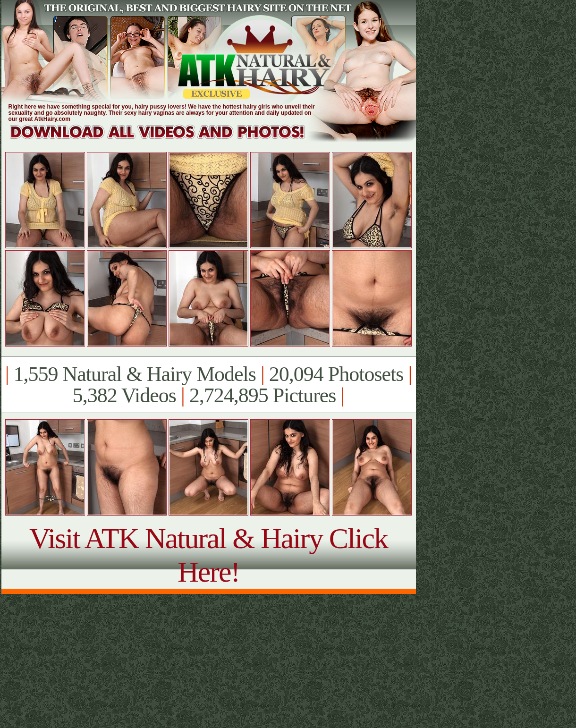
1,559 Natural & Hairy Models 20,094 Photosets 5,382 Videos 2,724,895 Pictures (208, 385)
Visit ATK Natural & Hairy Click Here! (208, 555)
